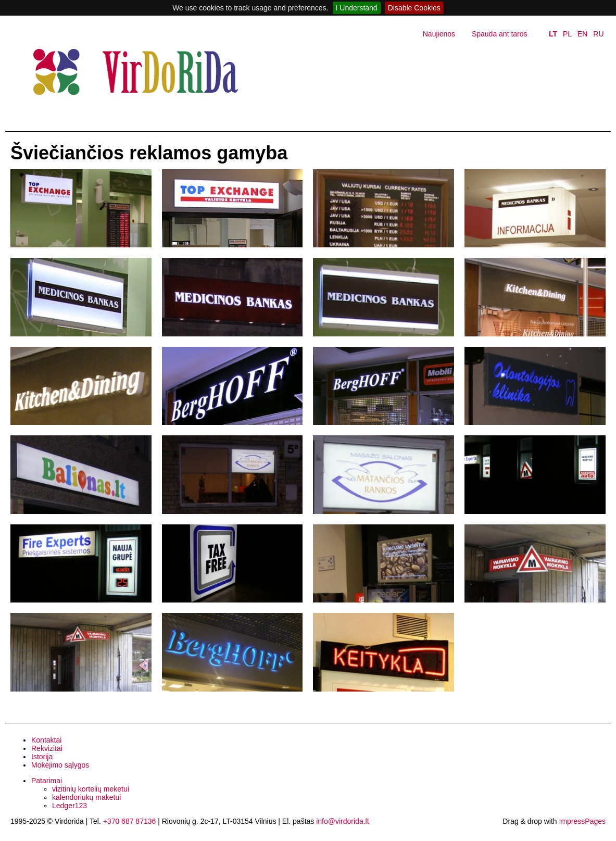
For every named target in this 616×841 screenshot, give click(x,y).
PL (567, 34)
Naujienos (439, 34)
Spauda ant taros (500, 34)
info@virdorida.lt (342, 821)
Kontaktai (46, 740)
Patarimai (47, 781)
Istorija (42, 757)
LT (553, 34)
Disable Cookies (414, 8)
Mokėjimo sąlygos (60, 765)
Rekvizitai (47, 748)
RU (598, 34)
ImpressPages (582, 821)
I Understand (357, 8)
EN (582, 34)
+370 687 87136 (130, 821)
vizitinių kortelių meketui (91, 789)
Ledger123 (70, 806)
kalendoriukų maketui (86, 797)
